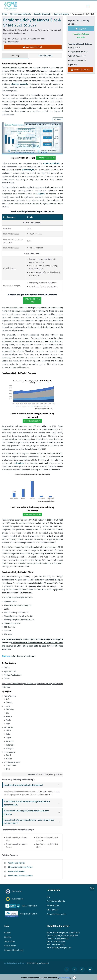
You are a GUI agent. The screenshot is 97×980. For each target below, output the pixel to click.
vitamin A (19, 463)
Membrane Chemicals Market (20, 876)
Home (5, 14)
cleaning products (20, 84)
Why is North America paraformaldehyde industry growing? (33, 812)
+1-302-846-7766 (58, 941)
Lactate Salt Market (16, 871)
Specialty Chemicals (42, 14)
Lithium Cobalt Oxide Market (20, 867)
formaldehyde (28, 170)
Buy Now (81, 29)
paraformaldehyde (51, 163)
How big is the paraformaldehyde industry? (33, 785)
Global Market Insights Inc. (15, 963)
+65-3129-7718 (58, 944)
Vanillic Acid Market (16, 863)
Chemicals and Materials (20, 14)
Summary (15, 55)
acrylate (41, 194)
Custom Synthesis (61, 14)
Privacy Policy (64, 978)
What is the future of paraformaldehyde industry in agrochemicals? (33, 803)
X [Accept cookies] (74, 978)
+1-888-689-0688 (61, 938)
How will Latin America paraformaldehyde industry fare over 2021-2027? (33, 821)
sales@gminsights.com (62, 947)
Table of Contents (46, 55)
